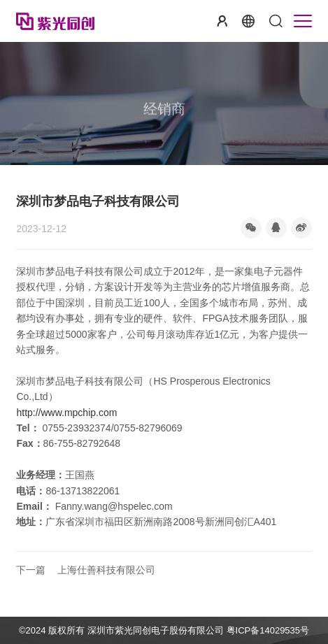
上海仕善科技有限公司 (86, 570)
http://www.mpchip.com (66, 413)
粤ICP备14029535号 (268, 630)
